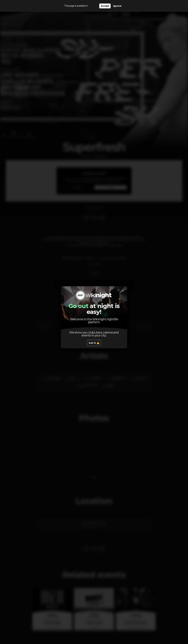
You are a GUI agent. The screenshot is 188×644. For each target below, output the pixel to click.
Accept (105, 6)
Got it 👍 (94, 343)
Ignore (117, 6)
